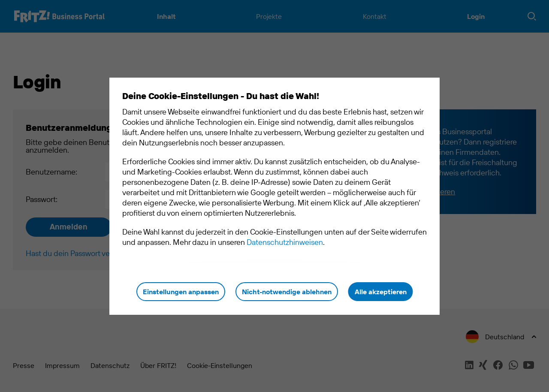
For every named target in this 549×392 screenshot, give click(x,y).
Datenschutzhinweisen (285, 242)
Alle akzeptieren (381, 292)
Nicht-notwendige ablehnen (287, 292)
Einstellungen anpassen (181, 292)
